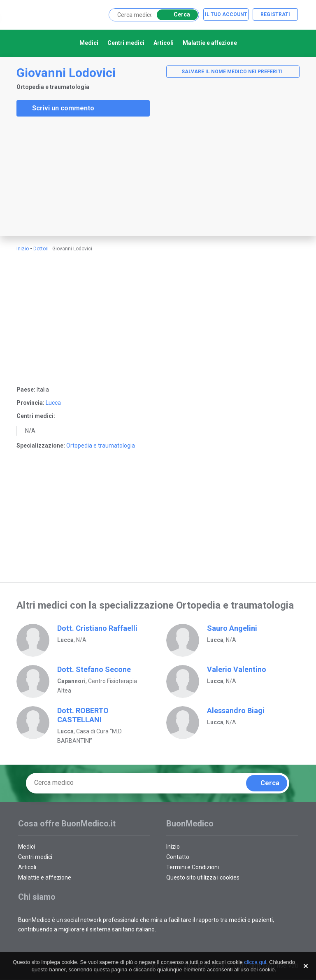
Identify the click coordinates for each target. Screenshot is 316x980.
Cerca (176, 15)
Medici (89, 43)
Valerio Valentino (237, 669)
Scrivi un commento (58, 108)
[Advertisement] (62, 176)
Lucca (53, 403)
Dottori (41, 249)
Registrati (275, 14)
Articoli (164, 43)
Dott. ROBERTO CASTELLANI (83, 715)
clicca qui (255, 962)
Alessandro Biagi (236, 710)
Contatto (178, 857)
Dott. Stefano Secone (94, 669)
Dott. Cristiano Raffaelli (97, 628)
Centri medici (126, 43)
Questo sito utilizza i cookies (203, 877)
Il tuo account (226, 14)
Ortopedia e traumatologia (101, 446)
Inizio (23, 249)
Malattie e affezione (210, 43)
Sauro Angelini (232, 628)
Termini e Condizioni (193, 867)
